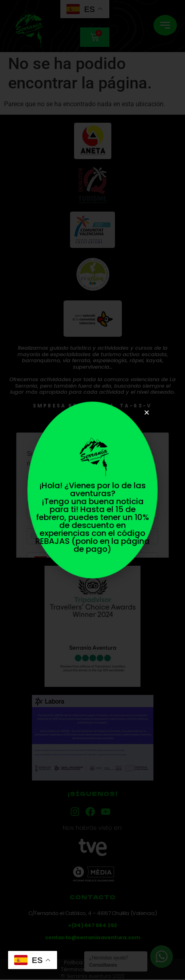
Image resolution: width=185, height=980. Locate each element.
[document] (92, 490)
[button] (145, 416)
